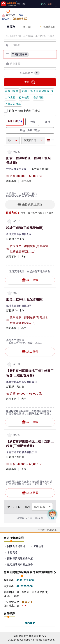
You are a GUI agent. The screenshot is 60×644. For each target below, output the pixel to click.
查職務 (11, 27)
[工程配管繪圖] (20, 55)
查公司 (27, 27)
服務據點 (30, 623)
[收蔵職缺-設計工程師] (9, 221)
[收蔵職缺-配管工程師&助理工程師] (9, 152)
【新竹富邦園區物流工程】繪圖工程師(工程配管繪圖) (30, 373)
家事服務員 (12, 91)
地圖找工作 (48, 27)
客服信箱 (39, 546)
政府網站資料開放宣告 (20, 565)
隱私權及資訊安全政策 (20, 558)
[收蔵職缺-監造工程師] (9, 293)
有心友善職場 (13, 104)
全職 (32, 122)
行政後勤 (24, 97)
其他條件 (29, 73)
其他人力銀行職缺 (30, 130)
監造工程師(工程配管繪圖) (25, 299)
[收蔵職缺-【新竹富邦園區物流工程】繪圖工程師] (9, 364)
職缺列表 (15, 19)
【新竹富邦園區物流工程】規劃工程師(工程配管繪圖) (30, 444)
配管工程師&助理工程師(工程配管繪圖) (28, 160)
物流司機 (39, 97)
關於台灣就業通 (16, 546)
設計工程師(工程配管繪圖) (25, 228)
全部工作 (15, 121)
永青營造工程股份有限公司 (22, 382)
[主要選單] (56, 4)
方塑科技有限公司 (16, 169)
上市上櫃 (10, 97)
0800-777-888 (25, 580)
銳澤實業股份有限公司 (19, 234)
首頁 (21, 15)
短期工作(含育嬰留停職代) (37, 91)
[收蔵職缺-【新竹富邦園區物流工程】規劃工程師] (9, 435)
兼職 (48, 122)
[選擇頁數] (42, 507)
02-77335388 (25, 586)
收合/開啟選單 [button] (49, 530)
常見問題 (12, 552)
